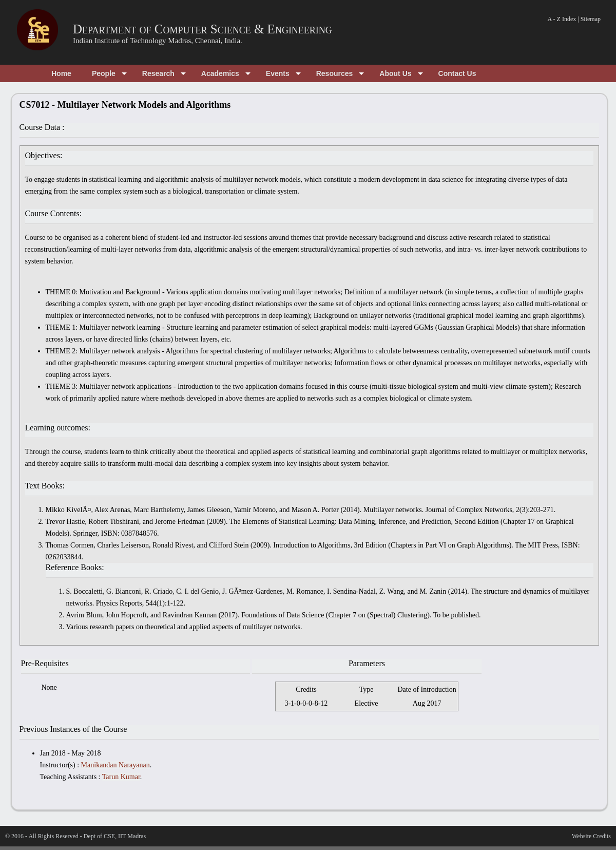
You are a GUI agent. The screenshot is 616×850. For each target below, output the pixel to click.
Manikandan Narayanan (115, 765)
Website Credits (591, 836)
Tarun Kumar (121, 777)
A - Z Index (562, 19)
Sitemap (591, 19)
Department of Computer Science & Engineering (203, 29)
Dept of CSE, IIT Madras (115, 836)
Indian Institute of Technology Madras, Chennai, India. (158, 41)
